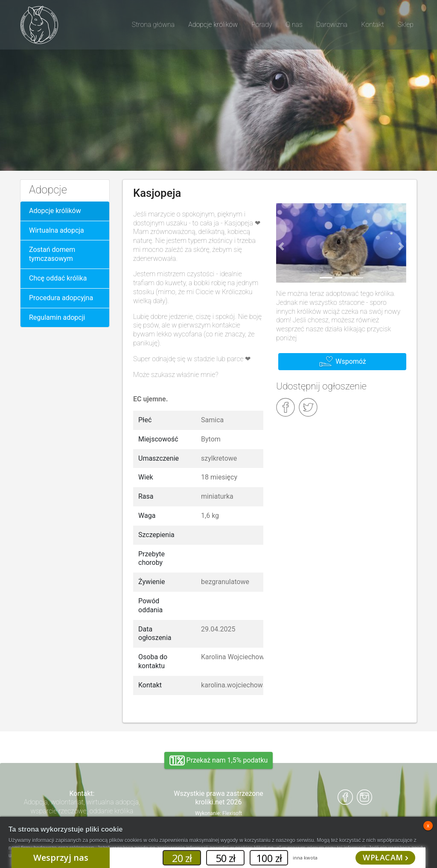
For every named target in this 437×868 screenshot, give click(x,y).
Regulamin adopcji (57, 317)
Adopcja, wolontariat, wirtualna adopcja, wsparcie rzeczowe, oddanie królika (82, 807)
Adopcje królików (55, 211)
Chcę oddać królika (58, 278)
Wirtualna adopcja (57, 230)
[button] (281, 246)
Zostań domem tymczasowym (52, 254)
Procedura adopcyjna (61, 298)
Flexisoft (232, 813)
